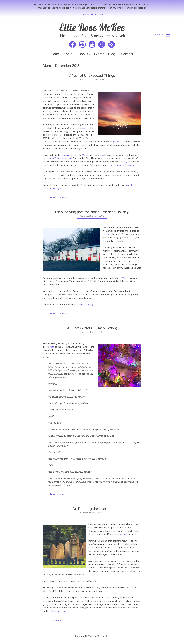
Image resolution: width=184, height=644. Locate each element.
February (65, 155)
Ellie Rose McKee (92, 27)
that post (107, 234)
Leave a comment (59, 197)
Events (99, 54)
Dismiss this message (92, 14)
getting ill (117, 142)
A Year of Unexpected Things (92, 75)
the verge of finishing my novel (57, 158)
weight (129, 185)
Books (83, 54)
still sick (102, 155)
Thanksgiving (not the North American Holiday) (92, 212)
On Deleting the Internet (92, 509)
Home (55, 54)
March (85, 155)
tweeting (124, 534)
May (125, 162)
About (68, 54)
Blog (112, 54)
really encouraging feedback (120, 165)
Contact (127, 54)
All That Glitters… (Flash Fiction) (92, 328)
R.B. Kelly (50, 347)
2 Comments (56, 620)
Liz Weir (122, 278)
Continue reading (52, 188)
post (84, 128)
